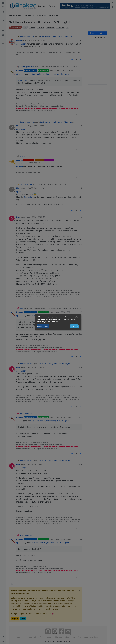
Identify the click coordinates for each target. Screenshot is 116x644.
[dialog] (58, 322)
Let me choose (43, 326)
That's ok (74, 326)
